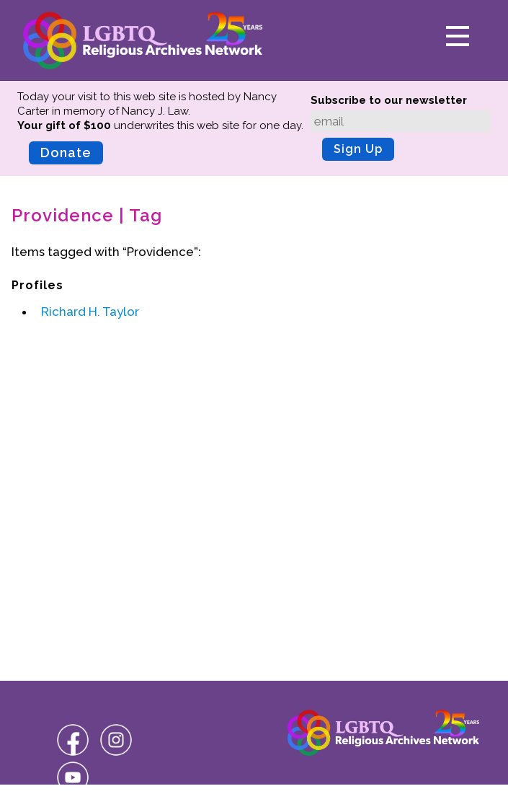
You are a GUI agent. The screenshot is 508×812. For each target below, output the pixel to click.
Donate (66, 153)
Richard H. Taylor (90, 312)
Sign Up (358, 149)
